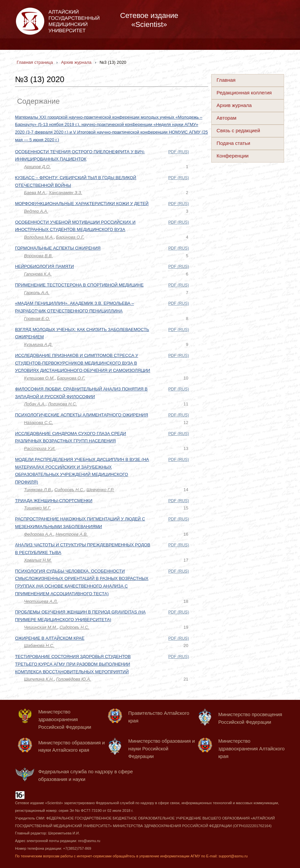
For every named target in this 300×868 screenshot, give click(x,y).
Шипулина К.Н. (39, 679)
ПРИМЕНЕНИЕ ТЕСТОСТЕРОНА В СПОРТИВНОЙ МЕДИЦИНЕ (79, 285)
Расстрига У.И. (40, 448)
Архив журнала (234, 105)
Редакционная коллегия (244, 93)
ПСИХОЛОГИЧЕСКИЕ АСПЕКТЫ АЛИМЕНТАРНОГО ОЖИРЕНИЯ (81, 415)
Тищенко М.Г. (37, 508)
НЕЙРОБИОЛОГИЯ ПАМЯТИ (44, 266)
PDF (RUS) (178, 152)
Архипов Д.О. (37, 167)
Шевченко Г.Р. (100, 490)
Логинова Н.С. (62, 404)
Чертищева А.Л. (41, 601)
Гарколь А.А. (37, 293)
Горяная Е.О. (37, 319)
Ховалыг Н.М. (38, 560)
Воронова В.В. (38, 256)
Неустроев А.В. (72, 534)
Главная (226, 80)
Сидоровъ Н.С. (69, 490)
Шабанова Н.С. (39, 646)
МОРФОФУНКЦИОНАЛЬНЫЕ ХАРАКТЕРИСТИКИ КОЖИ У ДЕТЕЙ (82, 204)
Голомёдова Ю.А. (74, 679)
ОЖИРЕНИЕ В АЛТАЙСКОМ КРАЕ (50, 638)
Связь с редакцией (238, 130)
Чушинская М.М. (41, 627)
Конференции (233, 156)
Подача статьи (233, 143)
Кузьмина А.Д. (38, 344)
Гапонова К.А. (38, 274)
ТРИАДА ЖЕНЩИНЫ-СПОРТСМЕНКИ (54, 501)
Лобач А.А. (35, 404)
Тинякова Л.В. (38, 490)
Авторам (227, 118)
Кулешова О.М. (39, 378)
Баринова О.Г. (70, 237)
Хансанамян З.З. (65, 193)
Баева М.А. (35, 193)
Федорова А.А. (39, 534)
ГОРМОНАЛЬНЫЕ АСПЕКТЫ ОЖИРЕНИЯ (58, 248)
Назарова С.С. (38, 423)
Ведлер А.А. (36, 211)
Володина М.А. (39, 237)
